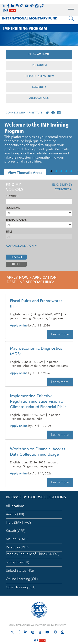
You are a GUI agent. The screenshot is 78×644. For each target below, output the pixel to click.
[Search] (71, 18)
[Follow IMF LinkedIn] (12, 6)
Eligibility (39, 87)
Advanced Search (20, 246)
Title (9, 232)
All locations (15, 506)
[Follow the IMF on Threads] (22, 6)
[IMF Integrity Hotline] (42, 6)
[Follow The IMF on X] (4, 6)
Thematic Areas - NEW (39, 76)
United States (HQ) (20, 571)
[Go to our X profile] (46, 113)
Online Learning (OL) (22, 579)
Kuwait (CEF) (15, 531)
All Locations (39, 98)
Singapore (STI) (17, 562)
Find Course (39, 65)
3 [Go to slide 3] (63, 171)
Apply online (19, 326)
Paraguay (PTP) (17, 547)
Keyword (12, 196)
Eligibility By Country (62, 187)
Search (16, 257)
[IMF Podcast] (32, 6)
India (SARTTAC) (18, 523)
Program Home (39, 54)
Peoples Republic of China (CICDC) (33, 554)
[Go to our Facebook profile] (52, 113)
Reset (16, 264)
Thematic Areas (16, 220)
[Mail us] (58, 113)
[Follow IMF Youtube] (27, 6)
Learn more (60, 334)
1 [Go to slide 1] (53, 171)
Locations (13, 208)
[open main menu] (71, 9)
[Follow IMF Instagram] (17, 6)
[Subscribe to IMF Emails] (37, 6)
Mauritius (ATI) (17, 539)
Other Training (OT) (21, 587)
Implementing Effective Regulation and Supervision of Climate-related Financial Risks (38, 402)
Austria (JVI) (15, 514)
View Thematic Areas (25, 173)
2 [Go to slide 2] (58, 171)
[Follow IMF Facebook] (8, 6)
